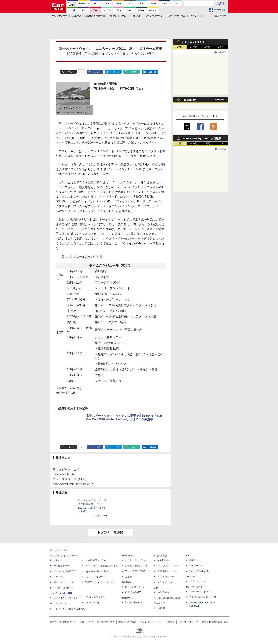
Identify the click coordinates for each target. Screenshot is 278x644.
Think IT (58, 560)
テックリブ (159, 603)
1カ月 (221, 47)
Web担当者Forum (62, 566)
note (134, 72)
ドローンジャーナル (64, 582)
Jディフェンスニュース (169, 566)
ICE (188, 556)
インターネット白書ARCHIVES (69, 609)
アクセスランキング (193, 42)
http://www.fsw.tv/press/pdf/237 (73, 484)
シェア (97, 72)
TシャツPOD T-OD (135, 571)
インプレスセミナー (95, 577)
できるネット (60, 603)
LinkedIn (153, 72)
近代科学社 (127, 598)
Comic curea (196, 566)
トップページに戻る (111, 532)
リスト (82, 72)
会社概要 (170, 622)
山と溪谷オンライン (135, 587)
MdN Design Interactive (169, 598)
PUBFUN (190, 577)
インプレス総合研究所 (65, 571)
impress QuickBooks (199, 571)
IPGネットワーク (194, 587)
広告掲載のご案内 (106, 622)
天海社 (193, 560)
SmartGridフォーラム (95, 560)
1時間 (180, 47)
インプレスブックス (95, 597)
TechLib (161, 608)
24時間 (193, 47)
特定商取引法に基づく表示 (215, 622)
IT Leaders (59, 577)
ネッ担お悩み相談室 (64, 588)
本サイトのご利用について (63, 622)
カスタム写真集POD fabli (203, 597)
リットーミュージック (136, 560)
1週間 (207, 47)
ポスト (71, 72)
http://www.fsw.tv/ (64, 474)
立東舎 (129, 577)
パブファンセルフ (198, 581)
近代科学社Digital (134, 602)
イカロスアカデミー (167, 582)
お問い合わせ (87, 622)
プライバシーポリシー (151, 622)
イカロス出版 (160, 556)
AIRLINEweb (164, 560)
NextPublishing (92, 602)
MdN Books (163, 592)
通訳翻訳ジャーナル (167, 571)
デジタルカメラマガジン (66, 598)
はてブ (116, 72)
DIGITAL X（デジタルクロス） (100, 582)
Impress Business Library (97, 571)
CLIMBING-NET (133, 592)
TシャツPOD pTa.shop (201, 591)
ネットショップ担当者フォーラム (101, 566)
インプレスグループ (188, 622)
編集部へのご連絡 (127, 622)
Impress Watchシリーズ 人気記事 (201, 139)
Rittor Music (128, 556)
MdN (156, 588)
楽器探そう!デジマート (137, 566)
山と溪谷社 (127, 582)
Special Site (189, 100)
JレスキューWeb (166, 577)
